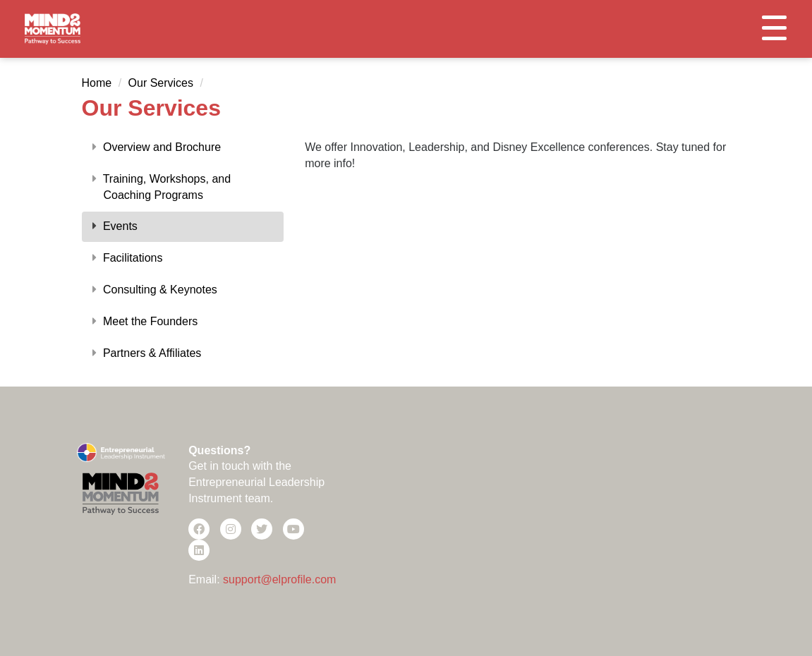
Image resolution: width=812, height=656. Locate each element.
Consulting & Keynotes (155, 290)
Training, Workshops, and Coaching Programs (162, 187)
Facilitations (128, 258)
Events (115, 226)
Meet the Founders (145, 321)
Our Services (161, 83)
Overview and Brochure (157, 147)
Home (97, 83)
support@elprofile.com (279, 579)
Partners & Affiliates (147, 353)
